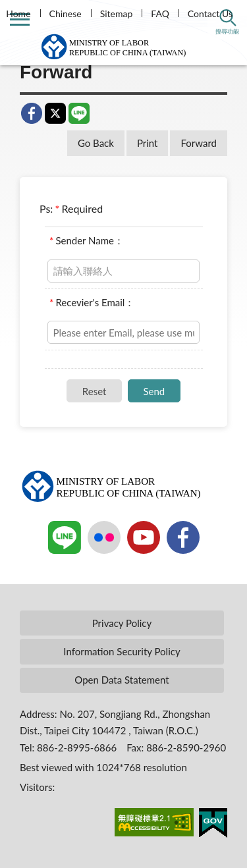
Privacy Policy (122, 623)
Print (148, 143)
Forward (199, 143)
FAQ (160, 14)
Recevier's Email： (92, 302)
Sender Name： (87, 240)
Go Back (96, 143)
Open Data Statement (122, 680)
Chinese (66, 14)
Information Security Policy (122, 651)
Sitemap (117, 14)
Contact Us (210, 14)
